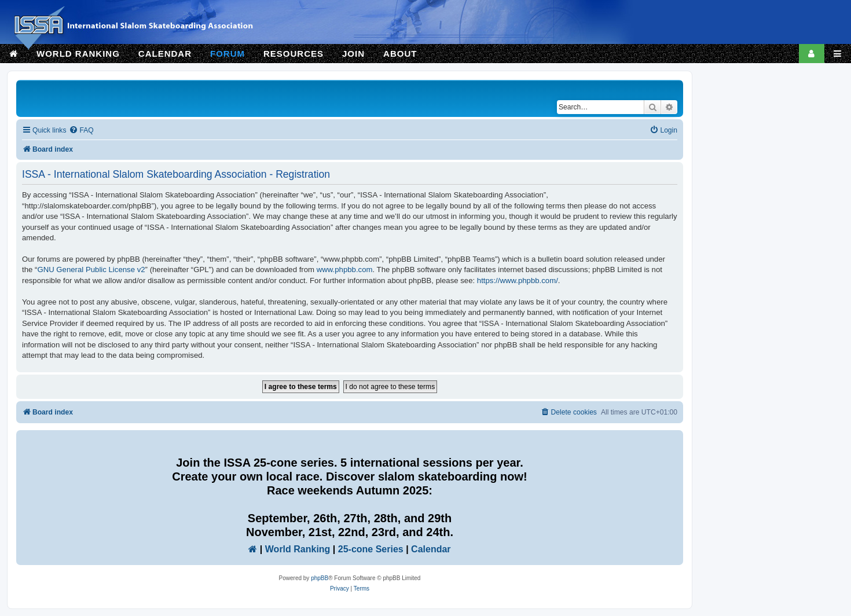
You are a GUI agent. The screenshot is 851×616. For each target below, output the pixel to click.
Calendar (431, 549)
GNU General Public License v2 (91, 269)
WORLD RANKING (78, 54)
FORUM (228, 54)
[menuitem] (81, 131)
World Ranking (298, 549)
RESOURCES (294, 54)
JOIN (353, 54)
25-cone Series (371, 549)
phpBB (320, 578)
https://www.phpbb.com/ (518, 280)
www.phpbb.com (345, 269)
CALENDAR (165, 54)
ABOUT (400, 54)
